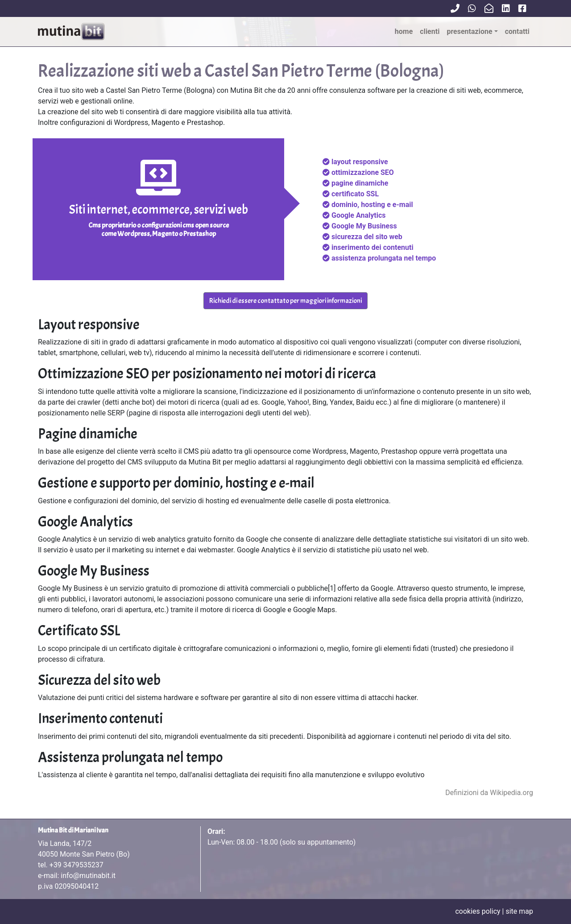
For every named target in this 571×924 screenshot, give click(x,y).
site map (519, 911)
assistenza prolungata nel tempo (384, 258)
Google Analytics (358, 215)
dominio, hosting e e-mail (372, 205)
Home (404, 31)
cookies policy (478, 911)
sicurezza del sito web (367, 237)
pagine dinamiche (360, 183)
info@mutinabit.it (88, 876)
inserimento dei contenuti (372, 247)
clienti (430, 31)
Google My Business (364, 226)
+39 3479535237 (77, 865)
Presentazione (469, 31)
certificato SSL (355, 194)
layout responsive (360, 162)
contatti (517, 31)
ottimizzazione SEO (363, 172)
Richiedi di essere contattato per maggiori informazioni (285, 301)
